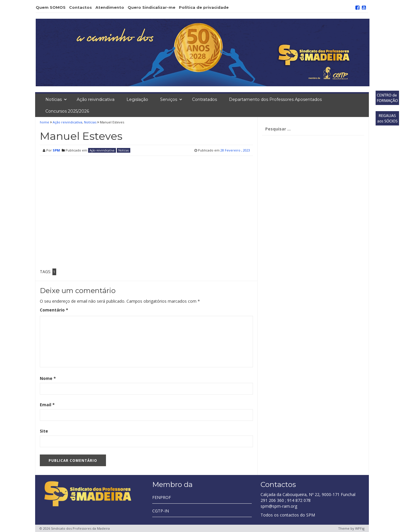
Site (44, 431)
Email (47, 405)
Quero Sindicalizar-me (151, 7)
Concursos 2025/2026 (67, 111)
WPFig (360, 528)
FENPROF (162, 497)
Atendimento (110, 7)
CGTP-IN (161, 511)
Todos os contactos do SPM (288, 515)
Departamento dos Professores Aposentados (275, 99)
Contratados (204, 99)
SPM (56, 150)
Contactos (81, 7)
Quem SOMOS (51, 7)
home (45, 122)
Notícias (54, 99)
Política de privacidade (204, 7)
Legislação (137, 99)
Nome (48, 378)
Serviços (169, 99)
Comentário (54, 310)
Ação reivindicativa (96, 99)
